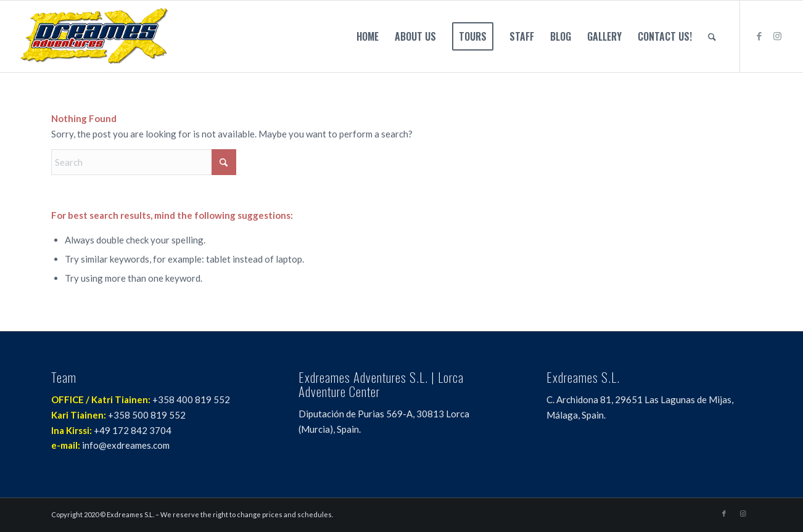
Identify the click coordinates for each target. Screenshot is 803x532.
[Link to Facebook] (759, 36)
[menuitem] (368, 36)
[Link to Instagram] (778, 36)
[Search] (712, 36)
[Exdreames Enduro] (94, 36)
